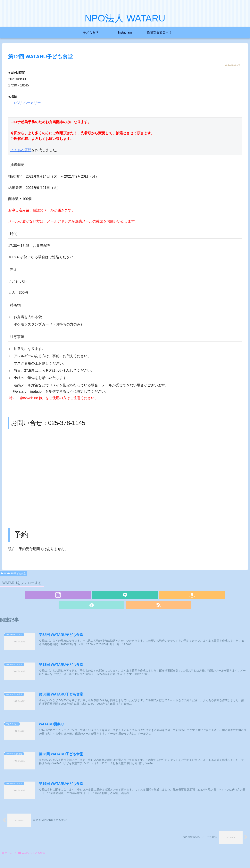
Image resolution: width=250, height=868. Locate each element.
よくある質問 (21, 150)
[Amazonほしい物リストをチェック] (125, 595)
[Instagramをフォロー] (107, 595)
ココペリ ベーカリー (25, 103)
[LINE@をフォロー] (116, 595)
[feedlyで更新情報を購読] (134, 595)
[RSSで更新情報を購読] (143, 595)
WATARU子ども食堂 (13, 574)
